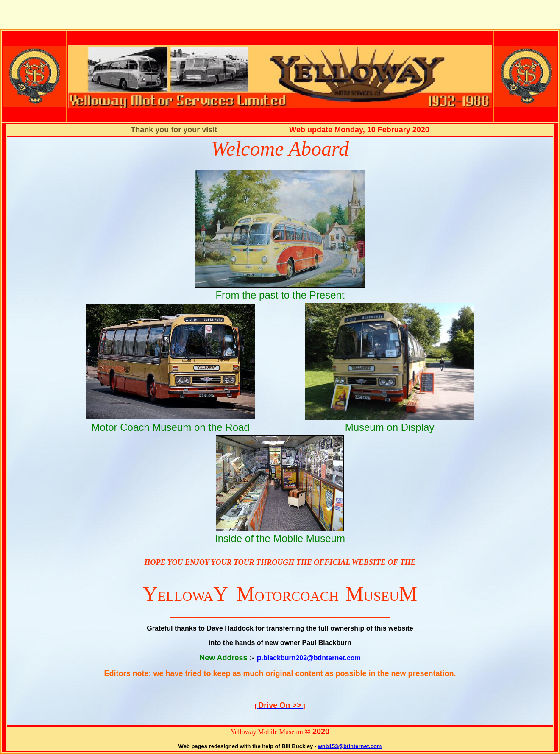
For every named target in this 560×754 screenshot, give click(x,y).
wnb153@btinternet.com (350, 746)
